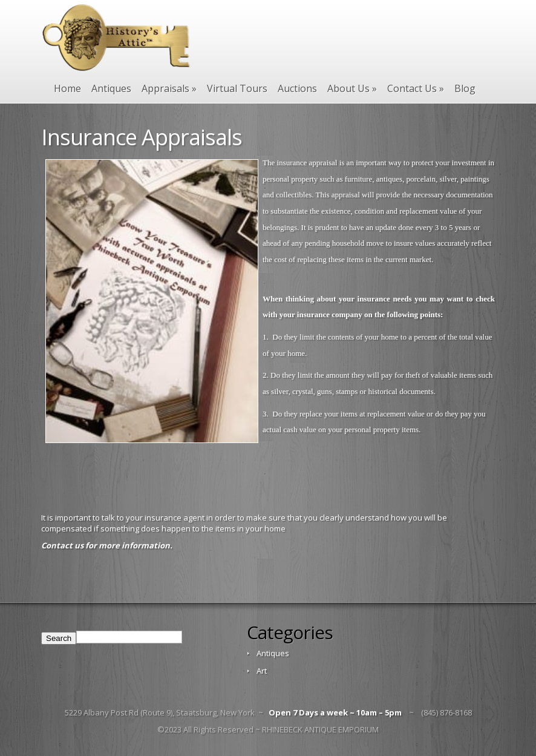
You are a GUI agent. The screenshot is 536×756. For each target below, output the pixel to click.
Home (67, 89)
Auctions (297, 89)
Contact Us (416, 89)
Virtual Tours (237, 89)
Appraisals (169, 89)
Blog (465, 89)
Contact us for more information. (107, 545)
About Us (352, 89)
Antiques (111, 89)
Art (262, 671)
